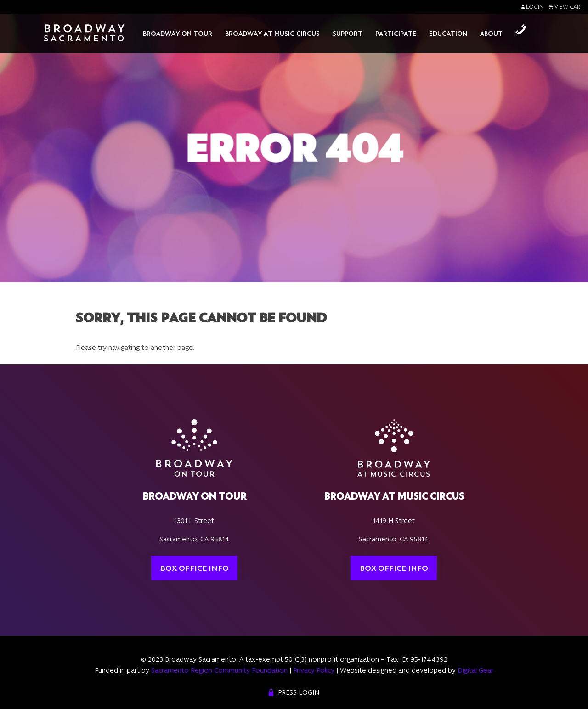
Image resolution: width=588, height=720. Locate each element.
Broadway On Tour (178, 34)
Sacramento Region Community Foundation (219, 670)
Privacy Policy (314, 670)
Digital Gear (475, 670)
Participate (396, 34)
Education (448, 34)
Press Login (299, 692)
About (491, 34)
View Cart (566, 7)
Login (532, 7)
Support (348, 34)
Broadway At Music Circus (272, 34)
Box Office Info (195, 568)
